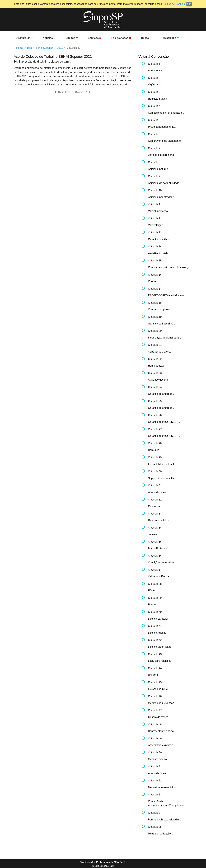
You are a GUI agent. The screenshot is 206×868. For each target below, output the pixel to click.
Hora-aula (154, 450)
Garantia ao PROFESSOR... (164, 422)
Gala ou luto (155, 506)
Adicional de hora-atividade (164, 183)
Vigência (153, 85)
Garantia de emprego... (161, 394)
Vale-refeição (156, 225)
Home (20, 48)
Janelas (152, 534)
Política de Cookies (174, 4)
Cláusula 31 (83, 92)
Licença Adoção (157, 633)
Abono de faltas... (158, 773)
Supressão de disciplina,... (163, 478)
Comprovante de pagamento (164, 141)
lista (29, 48)
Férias (152, 591)
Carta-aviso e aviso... (160, 352)
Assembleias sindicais (161, 745)
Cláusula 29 (63, 92)
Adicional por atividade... (162, 197)
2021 (60, 48)
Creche (152, 281)
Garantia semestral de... (162, 324)
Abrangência (155, 71)
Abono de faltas (157, 492)
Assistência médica (159, 253)
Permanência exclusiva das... (165, 820)
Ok (189, 4)
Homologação (156, 366)
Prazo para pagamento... (162, 127)
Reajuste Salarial (158, 99)
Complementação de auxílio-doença (169, 267)
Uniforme (153, 675)
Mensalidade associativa (162, 787)
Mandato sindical (158, 759)
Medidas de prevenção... (162, 703)
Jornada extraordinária (161, 155)
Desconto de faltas (159, 520)
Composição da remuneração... (166, 113)
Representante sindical (161, 731)
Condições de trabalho (161, 562)
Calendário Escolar (159, 576)
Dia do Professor (158, 548)
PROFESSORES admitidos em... (167, 295)
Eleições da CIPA (158, 689)
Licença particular (158, 619)
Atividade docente (158, 380)
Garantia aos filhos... (160, 239)
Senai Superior (44, 48)
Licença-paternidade (160, 647)
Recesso (153, 605)
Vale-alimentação (158, 211)
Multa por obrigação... (161, 834)
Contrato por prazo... (160, 309)
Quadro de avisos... (159, 717)
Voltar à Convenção (154, 56)
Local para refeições (160, 661)
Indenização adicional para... (164, 338)
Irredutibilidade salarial (161, 464)
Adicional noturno (158, 169)
